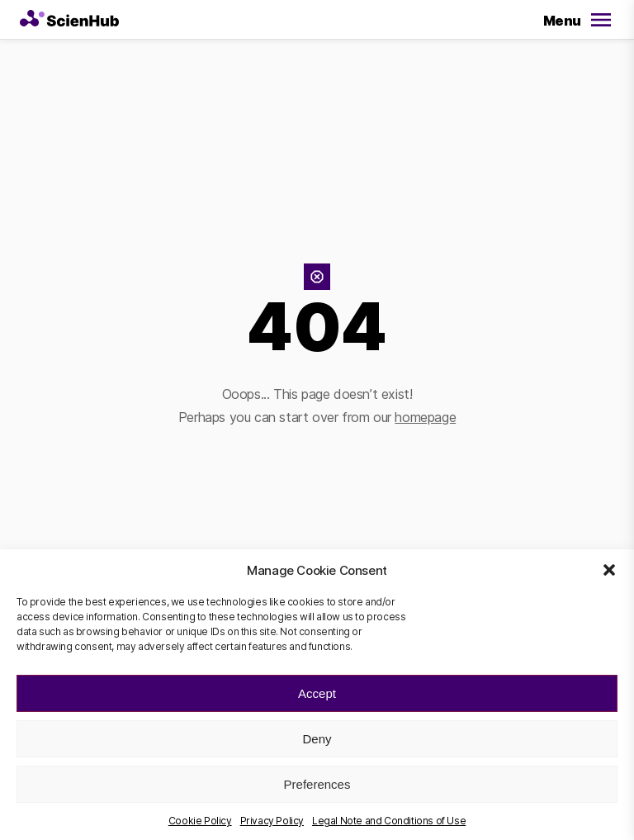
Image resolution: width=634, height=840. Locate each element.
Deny (317, 739)
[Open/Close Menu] (575, 21)
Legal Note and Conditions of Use (389, 821)
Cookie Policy (200, 821)
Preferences (317, 784)
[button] (609, 570)
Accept (317, 693)
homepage (425, 417)
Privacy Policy (272, 821)
